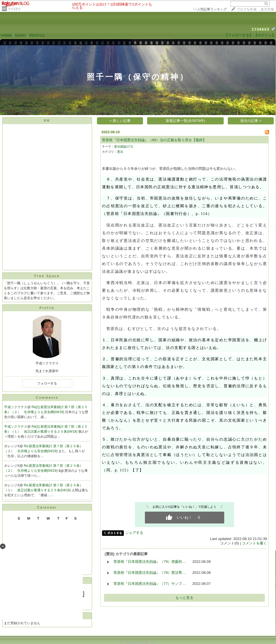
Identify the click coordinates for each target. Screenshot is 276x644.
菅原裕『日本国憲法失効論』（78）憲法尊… (150, 573)
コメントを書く (254, 543)
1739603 (261, 29)
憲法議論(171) (124, 146)
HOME (7, 35)
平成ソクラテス (16, 407)
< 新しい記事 (120, 121)
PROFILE (37, 35)
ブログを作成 (247, 9)
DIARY (21, 35)
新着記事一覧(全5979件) (186, 121)
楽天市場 (267, 9)
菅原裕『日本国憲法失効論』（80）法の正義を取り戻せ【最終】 (154, 140)
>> (210, 9)
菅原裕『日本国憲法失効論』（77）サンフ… (150, 584)
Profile (47, 308)
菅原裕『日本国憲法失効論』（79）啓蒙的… (150, 562)
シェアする (134, 533)
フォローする (47, 383)
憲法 (120, 152)
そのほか (14, 9)
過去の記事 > (251, 121)
